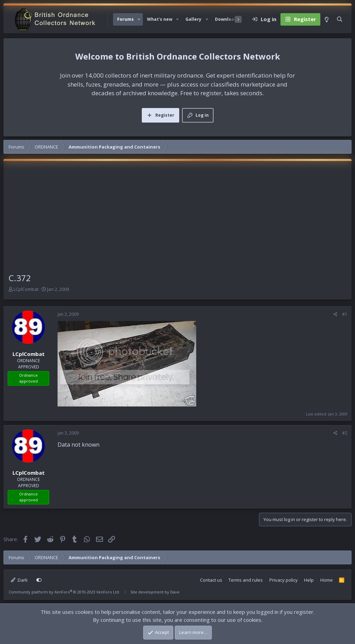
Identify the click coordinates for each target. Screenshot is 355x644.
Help (309, 580)
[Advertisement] (177, 220)
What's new (160, 19)
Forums (125, 19)
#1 (345, 314)
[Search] (340, 19)
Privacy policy (284, 580)
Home (327, 580)
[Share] (335, 314)
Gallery (193, 19)
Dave (175, 592)
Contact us (211, 580)
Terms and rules (246, 580)
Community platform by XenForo (64, 592)
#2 (345, 433)
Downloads (227, 19)
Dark (19, 580)
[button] (139, 19)
